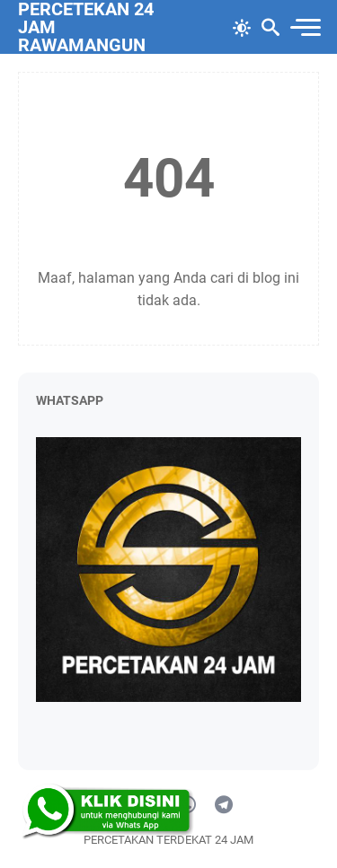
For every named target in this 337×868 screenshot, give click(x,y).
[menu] (305, 27)
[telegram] (224, 805)
